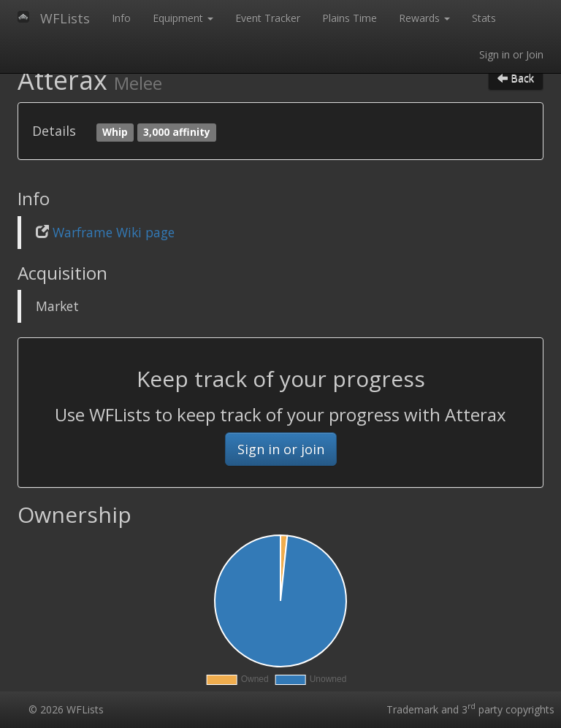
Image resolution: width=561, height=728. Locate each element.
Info (121, 18)
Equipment (183, 18)
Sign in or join (281, 449)
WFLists (65, 18)
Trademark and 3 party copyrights (470, 709)
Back (516, 78)
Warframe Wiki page (114, 232)
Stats (484, 18)
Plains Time (350, 18)
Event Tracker (268, 18)
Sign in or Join (511, 54)
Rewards (424, 18)
